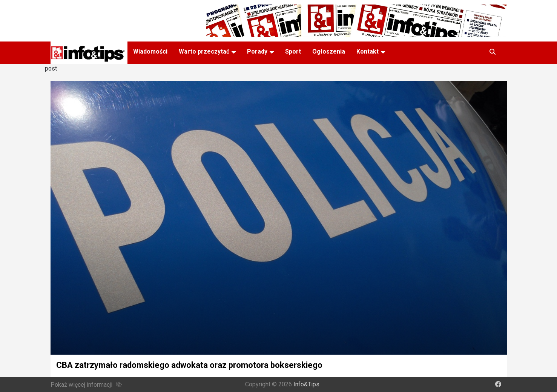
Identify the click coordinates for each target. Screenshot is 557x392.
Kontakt (367, 51)
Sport (293, 51)
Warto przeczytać (204, 51)
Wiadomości (150, 51)
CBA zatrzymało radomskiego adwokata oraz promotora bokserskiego (189, 365)
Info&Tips (306, 384)
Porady (257, 51)
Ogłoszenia (329, 51)
